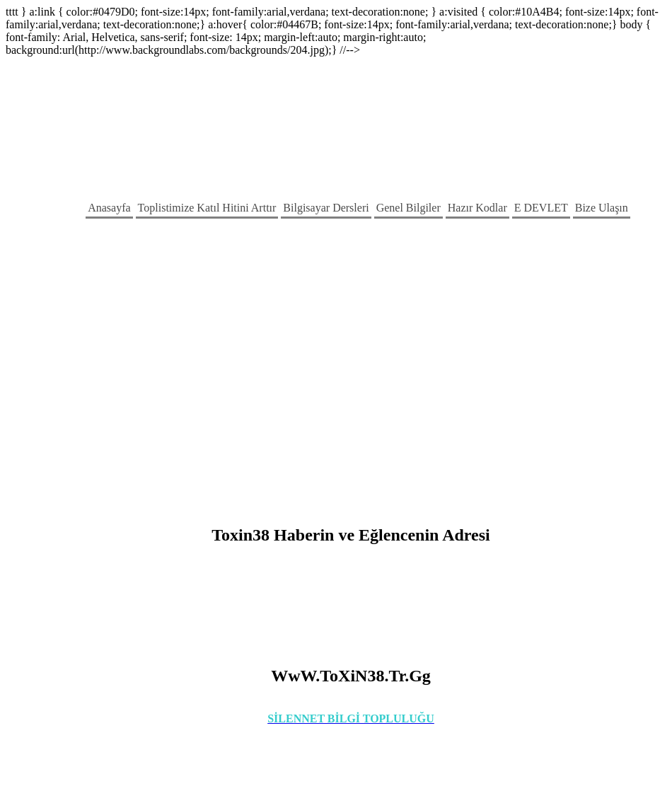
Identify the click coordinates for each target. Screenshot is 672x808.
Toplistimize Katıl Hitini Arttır (207, 208)
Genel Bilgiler (409, 208)
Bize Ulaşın (602, 208)
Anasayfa (109, 208)
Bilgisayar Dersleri (326, 208)
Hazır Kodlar (477, 208)
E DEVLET (541, 208)
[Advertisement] (133, 371)
